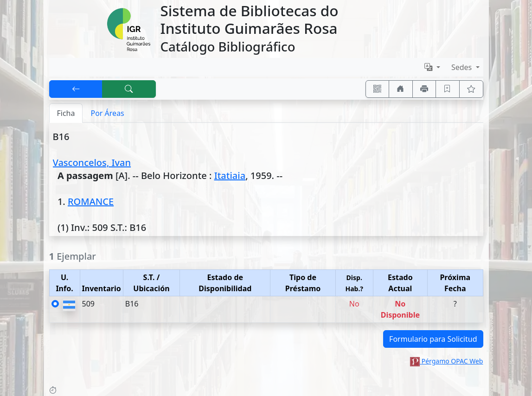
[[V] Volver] (76, 89)
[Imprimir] (424, 89)
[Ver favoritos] (471, 89)
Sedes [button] (463, 67)
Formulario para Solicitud (433, 339)
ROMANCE (91, 201)
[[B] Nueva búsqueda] (129, 89)
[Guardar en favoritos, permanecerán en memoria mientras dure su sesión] (448, 89)
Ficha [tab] (66, 113)
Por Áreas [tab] (107, 113)
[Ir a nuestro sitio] (401, 89)
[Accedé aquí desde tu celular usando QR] (378, 89)
